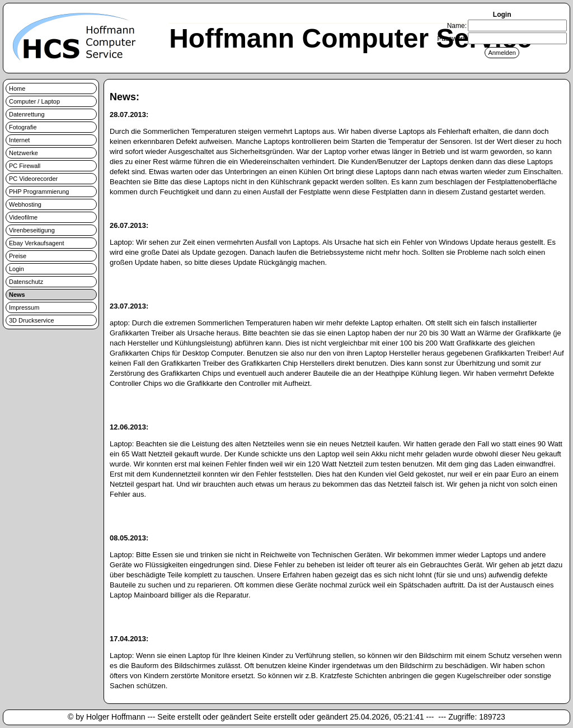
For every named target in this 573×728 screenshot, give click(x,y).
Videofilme (23, 217)
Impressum (24, 307)
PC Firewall (25, 166)
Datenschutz (26, 282)
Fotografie (23, 127)
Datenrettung (27, 114)
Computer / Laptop (34, 101)
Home (17, 88)
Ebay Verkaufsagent (36, 243)
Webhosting (25, 204)
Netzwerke (24, 153)
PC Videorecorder (33, 179)
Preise (18, 256)
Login (17, 269)
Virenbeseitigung (32, 230)
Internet (19, 140)
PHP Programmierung (39, 192)
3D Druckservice (32, 320)
